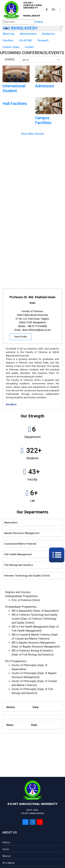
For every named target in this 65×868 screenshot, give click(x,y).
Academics (48, 34)
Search (39, 22)
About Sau (9, 34)
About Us (10, 832)
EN (53, 10)
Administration (28, 34)
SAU (32, 29)
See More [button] (11, 404)
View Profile (21, 337)
